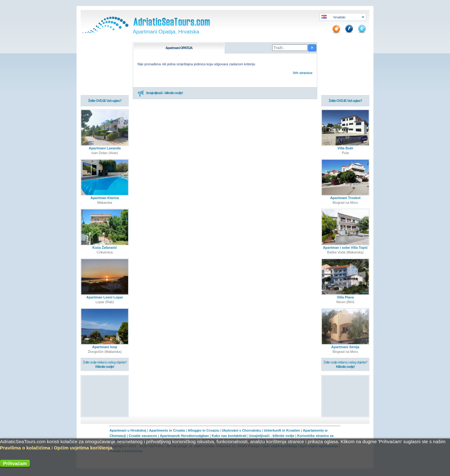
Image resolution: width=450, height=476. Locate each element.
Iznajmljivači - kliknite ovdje (272, 436)
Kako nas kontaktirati (229, 436)
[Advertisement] (105, 396)
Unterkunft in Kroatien (282, 430)
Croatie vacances (143, 436)
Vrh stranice (303, 73)
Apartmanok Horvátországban (184, 436)
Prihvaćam (15, 463)
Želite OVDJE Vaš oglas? (105, 101)
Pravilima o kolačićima (25, 448)
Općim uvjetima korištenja (83, 448)
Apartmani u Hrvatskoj (128, 430)
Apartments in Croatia (167, 430)
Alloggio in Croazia (203, 430)
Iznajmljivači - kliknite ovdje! (160, 93)
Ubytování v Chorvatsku (241, 430)
